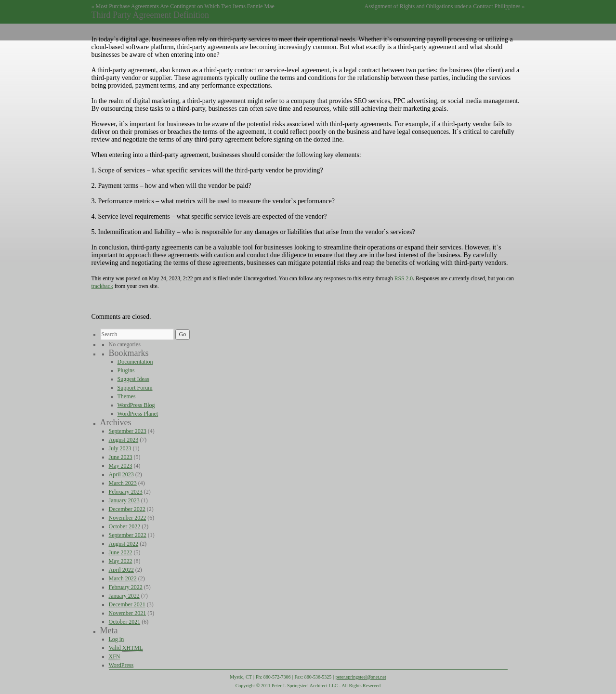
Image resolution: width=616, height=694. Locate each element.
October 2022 (125, 526)
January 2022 (124, 596)
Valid (126, 648)
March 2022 (123, 578)
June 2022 (121, 552)
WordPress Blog (136, 405)
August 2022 (124, 544)
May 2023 (121, 466)
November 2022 (128, 518)
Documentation (135, 362)
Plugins (126, 370)
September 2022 (128, 535)
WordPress (121, 665)
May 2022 (121, 561)
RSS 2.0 (404, 279)
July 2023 (120, 448)
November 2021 (128, 613)
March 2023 (123, 483)
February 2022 (126, 587)
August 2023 (124, 440)
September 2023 (128, 431)
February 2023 (126, 492)
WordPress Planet (138, 414)
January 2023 (124, 500)
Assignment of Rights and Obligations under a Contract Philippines (443, 6)
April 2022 (121, 570)
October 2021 (125, 622)
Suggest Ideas (133, 379)
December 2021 (127, 604)
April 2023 (121, 474)
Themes (127, 396)
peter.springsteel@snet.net (360, 677)
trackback (102, 286)
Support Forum (135, 388)
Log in (117, 639)
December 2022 (127, 509)
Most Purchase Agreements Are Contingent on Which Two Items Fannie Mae (185, 6)
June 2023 (121, 457)
